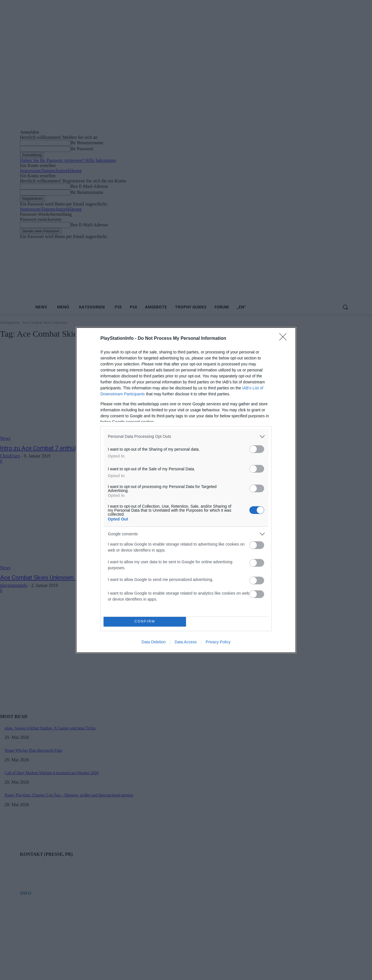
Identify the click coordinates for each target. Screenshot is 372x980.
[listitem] (186, 437)
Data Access (186, 642)
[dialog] (186, 490)
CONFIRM (145, 622)
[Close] (285, 339)
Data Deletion (154, 642)
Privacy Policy (218, 642)
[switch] (257, 449)
